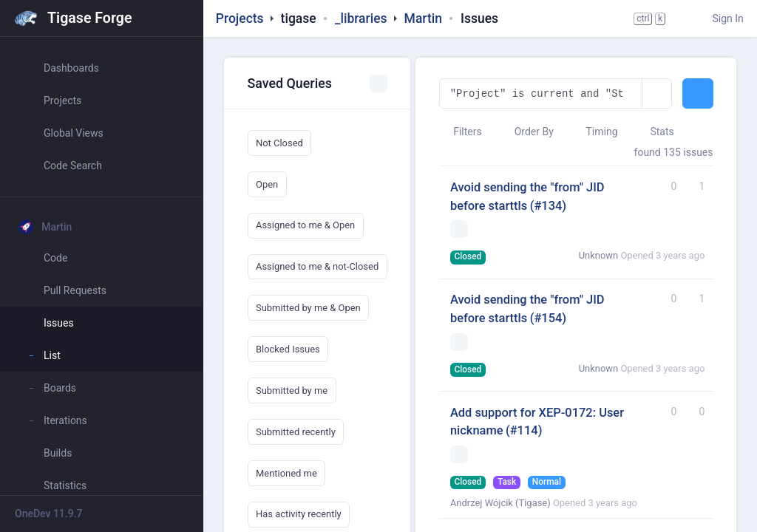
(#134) (548, 206)
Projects (240, 18)
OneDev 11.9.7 (49, 514)
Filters (461, 132)
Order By (527, 132)
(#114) (524, 430)
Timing (594, 132)
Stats (655, 132)
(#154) (548, 318)
